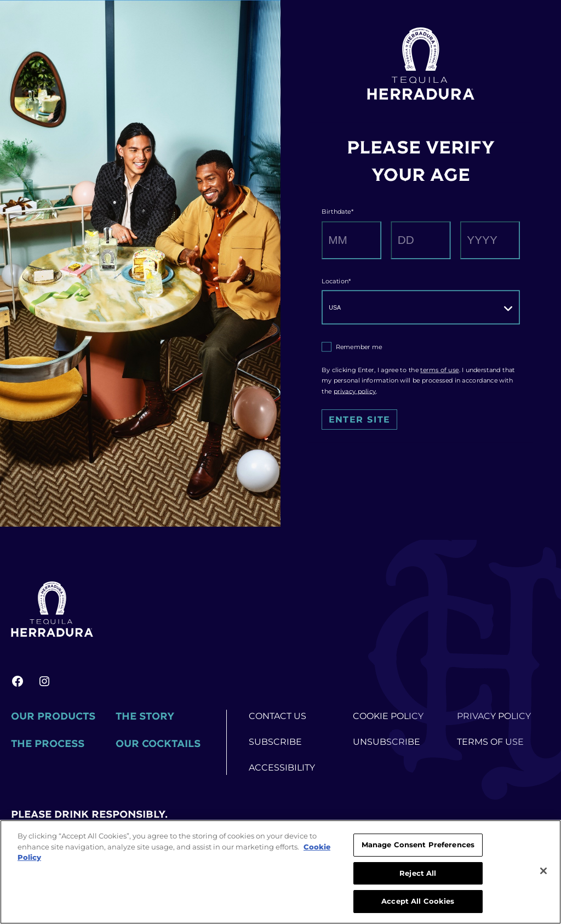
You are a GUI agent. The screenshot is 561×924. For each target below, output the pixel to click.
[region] (280, 872)
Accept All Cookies (418, 901)
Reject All (418, 873)
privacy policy (355, 391)
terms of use (439, 370)
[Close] (543, 871)
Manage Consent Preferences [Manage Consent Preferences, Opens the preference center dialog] (418, 845)
